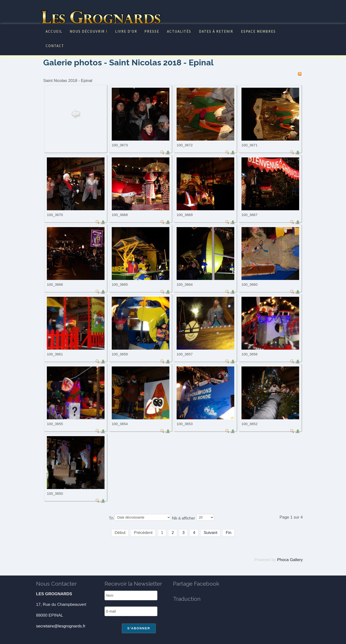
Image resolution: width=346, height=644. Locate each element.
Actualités (179, 31)
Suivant (211, 533)
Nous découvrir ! (89, 31)
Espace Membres (258, 31)
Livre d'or (126, 31)
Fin (229, 533)
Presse (152, 31)
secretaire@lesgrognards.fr (61, 626)
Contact (55, 46)
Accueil (54, 31)
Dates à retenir (216, 31)
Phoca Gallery (290, 560)
